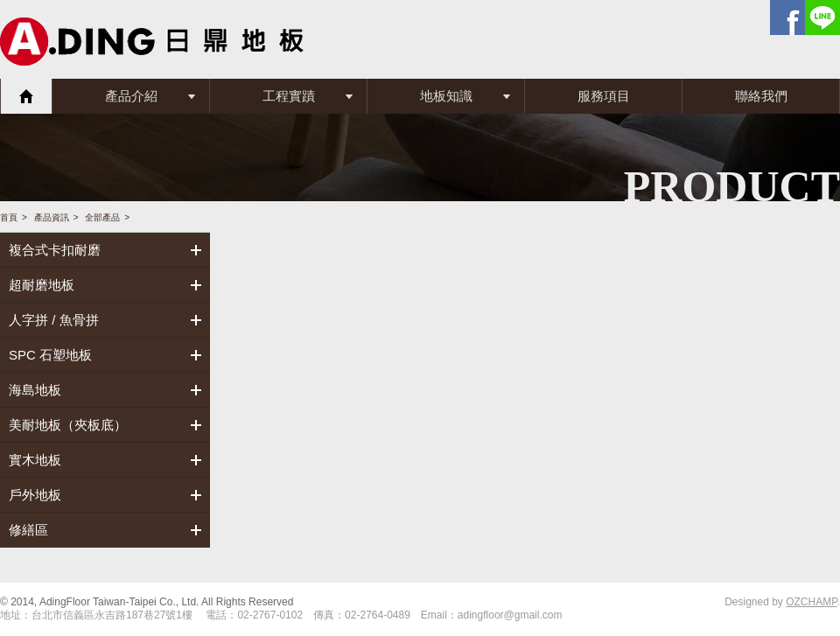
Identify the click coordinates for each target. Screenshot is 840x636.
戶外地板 (35, 495)
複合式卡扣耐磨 (55, 250)
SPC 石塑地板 (50, 355)
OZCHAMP (811, 602)
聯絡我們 (761, 96)
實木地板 (35, 460)
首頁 (26, 96)
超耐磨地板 (42, 285)
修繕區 (28, 530)
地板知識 (446, 96)
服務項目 (604, 96)
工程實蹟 (289, 96)
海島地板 (35, 390)
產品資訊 (52, 217)
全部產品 (102, 217)
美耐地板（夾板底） (68, 425)
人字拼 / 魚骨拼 (54, 320)
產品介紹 (131, 96)
